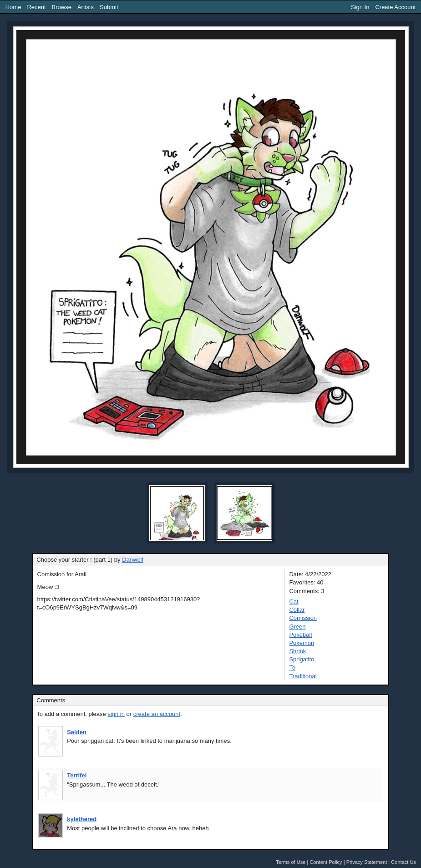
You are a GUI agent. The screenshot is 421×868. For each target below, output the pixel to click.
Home (13, 7)
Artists (86, 7)
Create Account (395, 7)
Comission (303, 618)
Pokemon (302, 643)
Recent (36, 7)
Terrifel (77, 775)
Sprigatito (302, 659)
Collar (297, 610)
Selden (77, 732)
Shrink (297, 651)
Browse (62, 7)
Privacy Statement (367, 862)
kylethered (82, 819)
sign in (116, 714)
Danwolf (133, 560)
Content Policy (326, 862)
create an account (157, 714)
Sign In (360, 7)
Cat (294, 602)
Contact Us (403, 862)
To (292, 667)
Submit (109, 7)
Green (297, 627)
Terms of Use (291, 862)
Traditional (303, 676)
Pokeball (300, 635)
